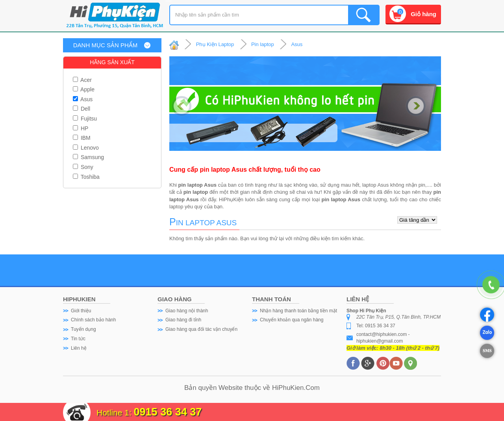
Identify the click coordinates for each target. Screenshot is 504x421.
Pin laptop (263, 44)
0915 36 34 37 (168, 412)
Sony (83, 167)
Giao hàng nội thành (187, 311)
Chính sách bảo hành (93, 320)
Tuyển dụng (83, 329)
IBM (82, 138)
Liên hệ (79, 348)
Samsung (88, 157)
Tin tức (78, 339)
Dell (82, 109)
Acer (82, 80)
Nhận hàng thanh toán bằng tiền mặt (298, 311)
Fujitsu (85, 119)
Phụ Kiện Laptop (215, 44)
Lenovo (86, 148)
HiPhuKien (288, 388)
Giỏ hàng (423, 14)
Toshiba (86, 177)
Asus (83, 99)
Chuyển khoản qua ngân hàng (292, 320)
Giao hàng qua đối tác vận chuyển (201, 329)
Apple (84, 89)
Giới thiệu (81, 311)
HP (81, 128)
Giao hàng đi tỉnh (183, 320)
